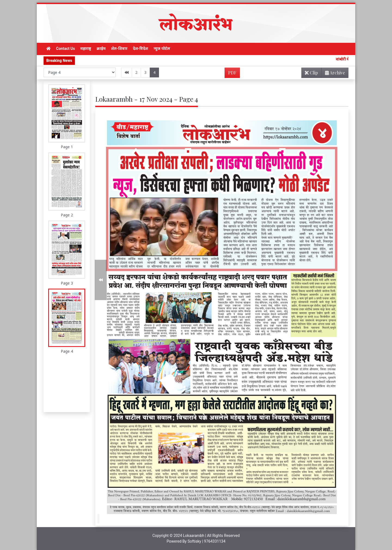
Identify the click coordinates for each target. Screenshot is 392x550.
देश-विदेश (141, 49)
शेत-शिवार (119, 49)
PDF (232, 73)
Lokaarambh (194, 536)
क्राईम (101, 49)
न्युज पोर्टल (162, 49)
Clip (311, 73)
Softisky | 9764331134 (206, 541)
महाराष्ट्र (86, 49)
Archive (333, 74)
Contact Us (65, 49)
